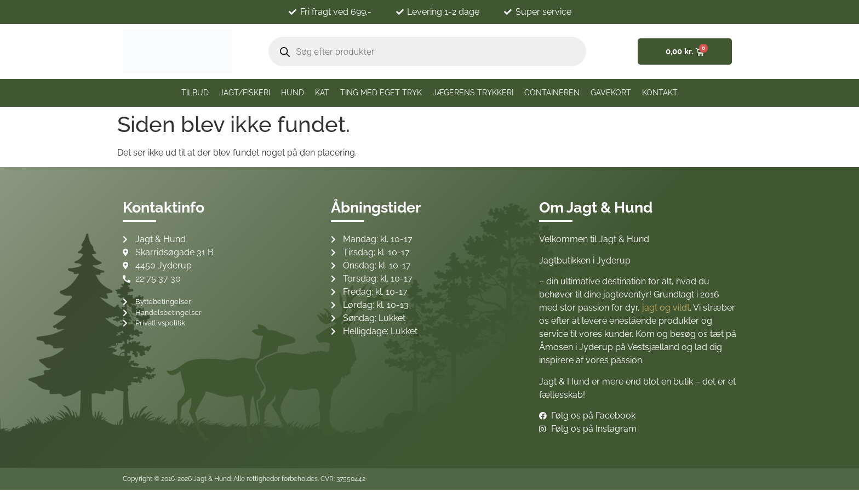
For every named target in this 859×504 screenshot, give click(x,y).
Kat (322, 93)
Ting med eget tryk (381, 93)
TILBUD (195, 93)
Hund (293, 93)
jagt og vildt (666, 308)
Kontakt (660, 93)
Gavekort (611, 93)
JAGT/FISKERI (245, 93)
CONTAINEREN (552, 93)
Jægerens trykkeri (473, 93)
